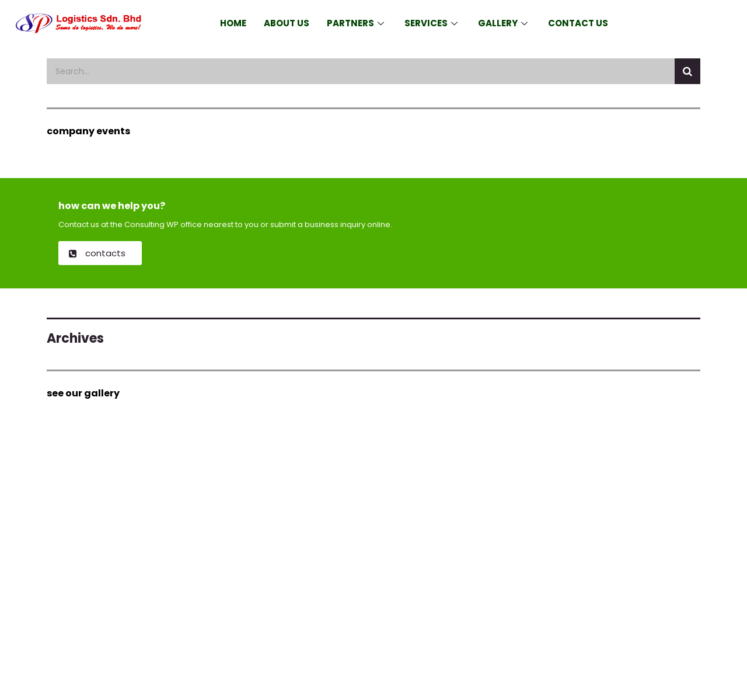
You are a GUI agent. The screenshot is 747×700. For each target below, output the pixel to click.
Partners (357, 23)
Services (432, 23)
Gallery (504, 23)
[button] (100, 253)
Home (233, 23)
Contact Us (578, 23)
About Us (287, 23)
